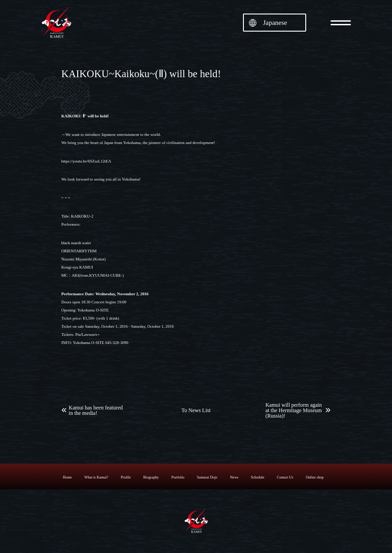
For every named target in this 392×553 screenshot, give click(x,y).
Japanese (275, 23)
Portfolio (178, 477)
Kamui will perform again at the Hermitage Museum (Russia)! (294, 410)
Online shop (315, 477)
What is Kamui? (96, 477)
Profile (126, 477)
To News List (196, 410)
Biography (151, 477)
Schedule (257, 477)
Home (67, 477)
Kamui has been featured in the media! (96, 410)
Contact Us (285, 477)
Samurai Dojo (207, 477)
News (234, 477)
